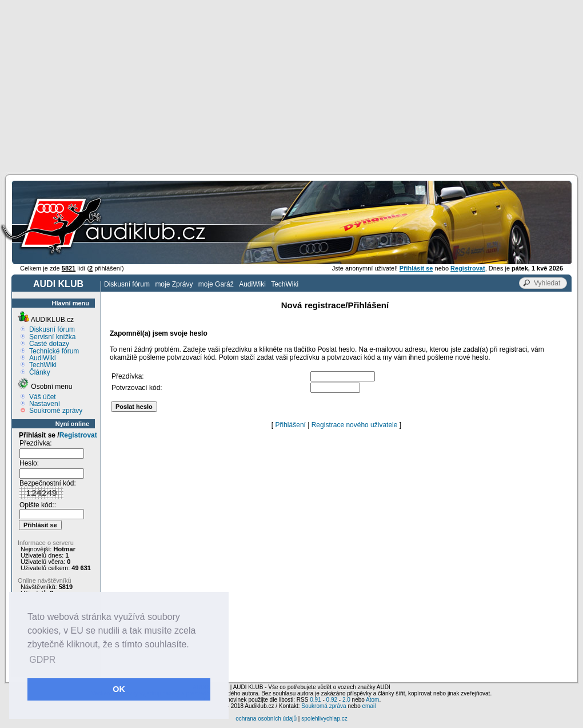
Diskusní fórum (127, 284)
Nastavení (45, 404)
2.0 (346, 700)
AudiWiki (252, 284)
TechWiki (285, 284)
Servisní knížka (52, 337)
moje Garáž (216, 284)
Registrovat (78, 435)
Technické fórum (54, 351)
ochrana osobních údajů (266, 719)
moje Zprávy (174, 284)
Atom (372, 700)
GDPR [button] (42, 660)
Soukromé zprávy (56, 411)
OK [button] (119, 689)
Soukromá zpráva (324, 706)
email (369, 706)
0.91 (315, 700)
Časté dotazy (49, 344)
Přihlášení (291, 425)
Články (40, 372)
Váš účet (43, 397)
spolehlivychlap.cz (324, 719)
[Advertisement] (292, 86)
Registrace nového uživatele (355, 425)
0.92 (332, 700)
